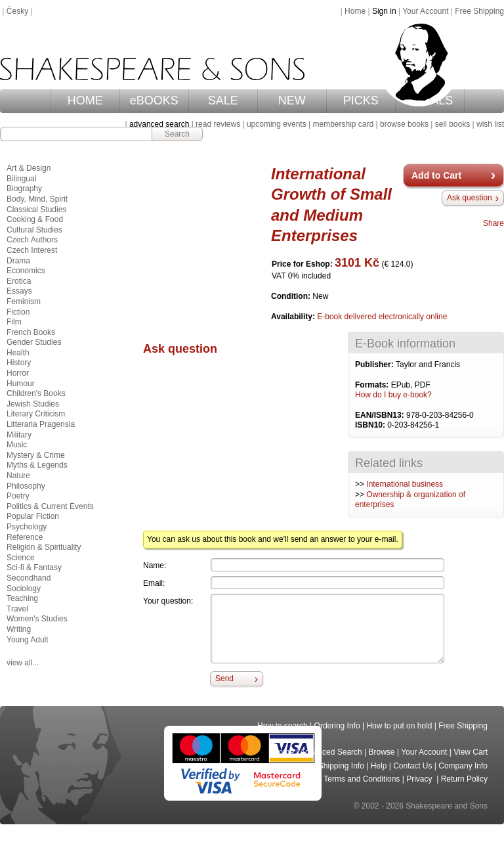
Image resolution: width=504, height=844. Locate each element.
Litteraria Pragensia (41, 424)
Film (14, 322)
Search (177, 134)
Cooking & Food (35, 219)
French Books (31, 332)
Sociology (24, 589)
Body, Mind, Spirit (37, 199)
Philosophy (26, 486)
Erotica (19, 281)
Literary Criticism (36, 414)
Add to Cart (436, 175)
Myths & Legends (37, 465)
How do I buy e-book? (393, 395)
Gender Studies (34, 342)
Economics (26, 271)
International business (405, 484)
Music (17, 445)
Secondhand (29, 578)
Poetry (18, 496)
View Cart (471, 752)
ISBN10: (371, 425)
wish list (490, 124)
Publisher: (375, 365)
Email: (154, 583)
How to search (283, 726)
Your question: (168, 601)
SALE (223, 100)
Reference (25, 537)
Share (493, 223)
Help (379, 766)
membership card (343, 124)
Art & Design (29, 168)
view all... (23, 663)
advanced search (159, 124)
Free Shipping (479, 11)
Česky (17, 11)
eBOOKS (154, 100)
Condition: (292, 296)
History (19, 363)
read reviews (218, 124)
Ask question (470, 198)
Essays (19, 291)
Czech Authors (32, 240)
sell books (452, 124)
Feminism (24, 301)
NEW (292, 100)
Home (355, 11)
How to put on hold (399, 726)
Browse (382, 752)
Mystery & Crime (36, 455)
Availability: (294, 317)
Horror (18, 373)
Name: (155, 566)
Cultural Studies (34, 230)
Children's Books (36, 393)
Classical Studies (36, 210)
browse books (404, 124)
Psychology (27, 527)
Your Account (425, 11)
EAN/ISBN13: (381, 415)
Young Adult (28, 640)
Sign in (384, 11)
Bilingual (21, 179)
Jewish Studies (33, 404)
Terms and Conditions (362, 779)
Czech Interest (32, 250)
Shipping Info (341, 766)
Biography (24, 189)
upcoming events (277, 124)
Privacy (420, 779)
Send (224, 678)
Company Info (463, 766)
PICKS (361, 100)
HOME (85, 100)
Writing (19, 629)
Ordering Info (337, 726)
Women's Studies (37, 619)
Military (19, 435)
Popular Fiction (33, 516)
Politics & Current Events (50, 506)
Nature (18, 476)
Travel (17, 609)
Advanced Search (331, 752)
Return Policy (464, 779)
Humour (21, 384)
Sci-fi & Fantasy (34, 567)
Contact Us (412, 766)
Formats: (373, 385)
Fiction (18, 312)
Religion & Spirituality (44, 547)
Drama (18, 261)
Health (18, 353)
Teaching (22, 598)
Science (21, 558)
